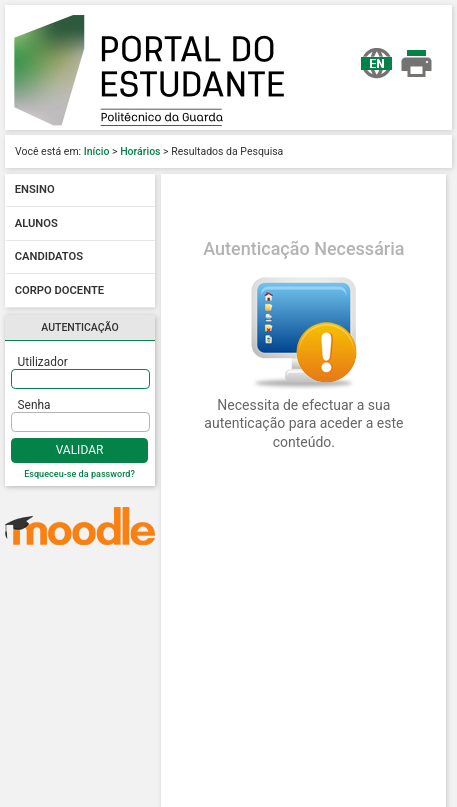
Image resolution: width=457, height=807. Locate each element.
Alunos (36, 223)
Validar (80, 450)
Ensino (35, 190)
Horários (140, 151)
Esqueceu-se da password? (79, 474)
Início (97, 151)
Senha (34, 405)
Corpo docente (59, 290)
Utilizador (43, 362)
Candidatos (49, 257)
